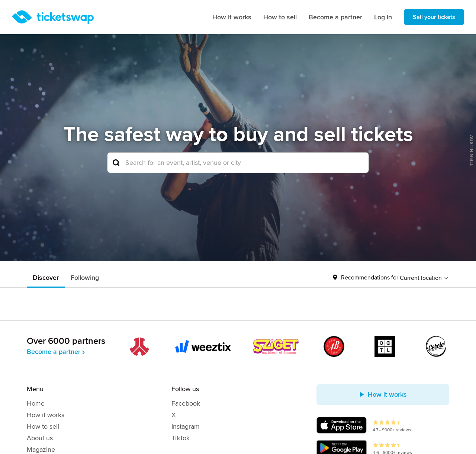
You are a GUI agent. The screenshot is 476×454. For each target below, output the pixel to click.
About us (40, 438)
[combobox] (238, 163)
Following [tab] (85, 278)
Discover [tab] (46, 278)
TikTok (181, 438)
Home (36, 403)
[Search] (238, 163)
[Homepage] (53, 17)
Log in (383, 17)
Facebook (186, 403)
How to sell (280, 17)
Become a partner (335, 17)
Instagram (186, 426)
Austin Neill (471, 151)
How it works (232, 17)
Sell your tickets (434, 17)
